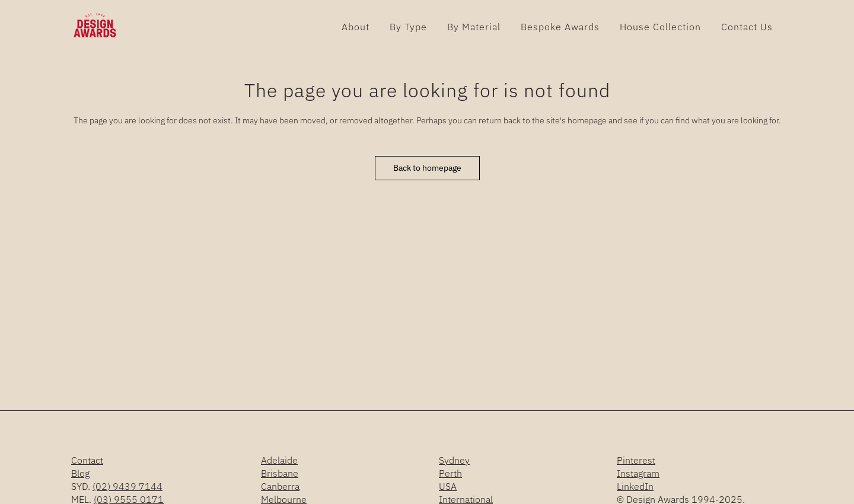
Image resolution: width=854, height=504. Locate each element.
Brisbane (280, 473)
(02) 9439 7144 (128, 486)
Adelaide (279, 460)
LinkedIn (635, 486)
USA (448, 486)
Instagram (638, 473)
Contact (87, 460)
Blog (80, 473)
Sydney (454, 460)
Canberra (280, 486)
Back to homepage (427, 168)
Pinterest (636, 460)
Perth (450, 473)
